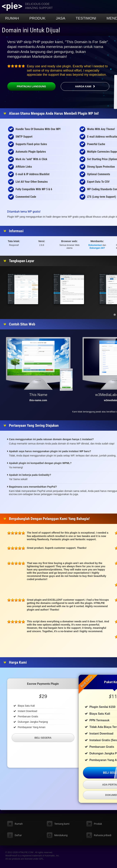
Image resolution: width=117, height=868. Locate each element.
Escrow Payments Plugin (43, 684)
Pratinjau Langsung (27, 86)
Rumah (12, 18)
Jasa (61, 18)
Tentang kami (62, 824)
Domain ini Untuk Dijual (31, 30)
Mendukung (61, 835)
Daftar (18, 835)
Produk (37, 18)
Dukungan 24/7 (97, 248)
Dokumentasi (95, 245)
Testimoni (86, 18)
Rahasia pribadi (103, 835)
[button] (115, 315)
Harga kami (83, 86)
